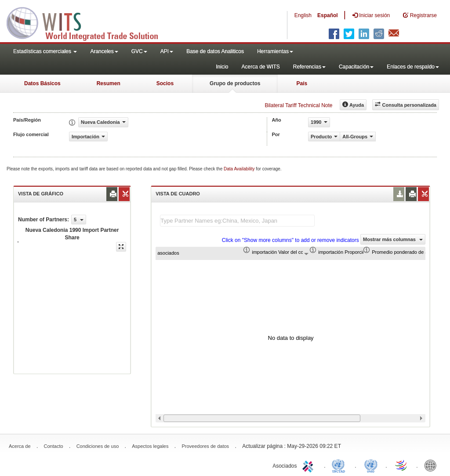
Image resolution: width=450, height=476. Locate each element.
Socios (165, 83)
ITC (309, 465)
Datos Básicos (42, 83)
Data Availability (240, 169)
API (167, 51)
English (303, 15)
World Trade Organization (402, 465)
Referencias (309, 67)
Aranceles (104, 51)
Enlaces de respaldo (413, 67)
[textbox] (237, 221)
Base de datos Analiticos (215, 51)
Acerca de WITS (260, 67)
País (302, 83)
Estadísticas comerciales (45, 51)
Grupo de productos (235, 83)
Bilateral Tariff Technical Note (298, 105)
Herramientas (275, 51)
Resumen (109, 83)
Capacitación (356, 67)
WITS (88, 22)
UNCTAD (340, 465)
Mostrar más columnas (393, 239)
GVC (139, 51)
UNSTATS (371, 465)
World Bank (432, 465)
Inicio (222, 67)
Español (328, 15)
